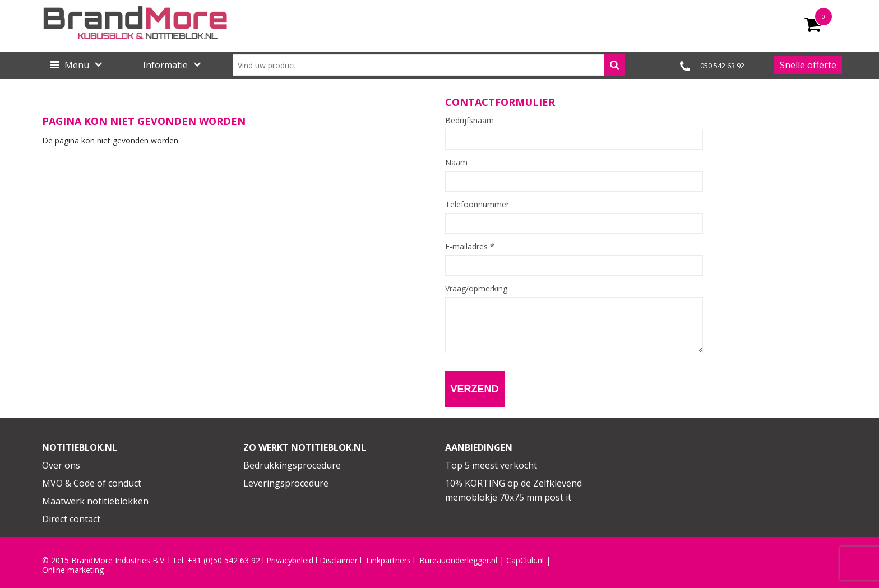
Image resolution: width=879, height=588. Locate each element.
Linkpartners (388, 561)
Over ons (61, 465)
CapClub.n (524, 561)
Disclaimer (339, 561)
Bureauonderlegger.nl (458, 561)
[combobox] (429, 65)
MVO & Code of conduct (92, 483)
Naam (456, 163)
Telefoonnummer (477, 205)
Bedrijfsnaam (469, 121)
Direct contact (71, 519)
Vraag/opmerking (476, 289)
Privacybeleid (290, 561)
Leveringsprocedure (286, 483)
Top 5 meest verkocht (491, 465)
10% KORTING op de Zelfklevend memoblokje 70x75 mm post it (513, 490)
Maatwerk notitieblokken (95, 501)
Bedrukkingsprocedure (292, 465)
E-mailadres (470, 247)
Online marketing (73, 570)
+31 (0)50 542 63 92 (224, 561)
